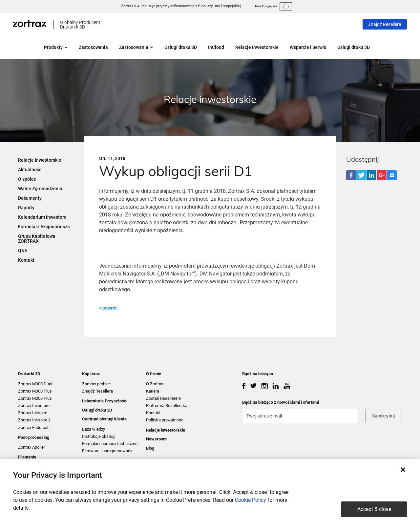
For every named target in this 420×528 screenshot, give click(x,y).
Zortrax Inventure (34, 406)
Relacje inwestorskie (166, 430)
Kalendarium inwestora (42, 217)
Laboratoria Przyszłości (105, 401)
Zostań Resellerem (164, 398)
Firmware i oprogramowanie (108, 451)
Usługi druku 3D (181, 47)
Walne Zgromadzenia (40, 189)
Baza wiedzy (94, 429)
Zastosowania (93, 47)
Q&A (23, 251)
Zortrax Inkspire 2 (34, 420)
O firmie (154, 374)
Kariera (153, 391)
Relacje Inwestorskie (257, 47)
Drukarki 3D (29, 374)
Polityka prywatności (165, 420)
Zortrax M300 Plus (35, 391)
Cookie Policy (251, 500)
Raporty (26, 208)
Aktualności (30, 170)
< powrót (108, 308)
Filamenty (27, 457)
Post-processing (34, 437)
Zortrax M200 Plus (35, 398)
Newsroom (156, 439)
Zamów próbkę (96, 384)
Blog (150, 448)
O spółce (27, 179)
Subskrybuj (384, 416)
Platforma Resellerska (167, 406)
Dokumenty (30, 198)
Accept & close (374, 509)
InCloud (216, 47)
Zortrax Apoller (31, 447)
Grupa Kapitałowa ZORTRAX (37, 239)
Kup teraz (91, 374)
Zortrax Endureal (33, 427)
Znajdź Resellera (385, 24)
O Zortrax (155, 384)
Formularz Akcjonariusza (44, 227)
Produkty (56, 47)
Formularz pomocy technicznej (110, 444)
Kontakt (26, 260)
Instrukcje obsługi (99, 436)
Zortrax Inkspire (33, 413)
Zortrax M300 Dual (35, 384)
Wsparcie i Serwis (308, 47)
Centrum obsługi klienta (104, 419)
